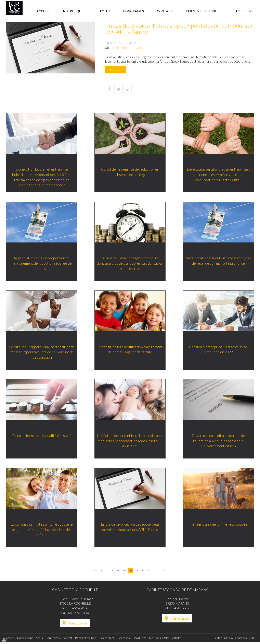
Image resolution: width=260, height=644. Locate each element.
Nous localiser (78, 625)
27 (112, 572)
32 (143, 572)
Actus (105, 11)
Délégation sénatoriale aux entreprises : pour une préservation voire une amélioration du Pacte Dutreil (218, 175)
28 (118, 572)
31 (137, 572)
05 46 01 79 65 (180, 610)
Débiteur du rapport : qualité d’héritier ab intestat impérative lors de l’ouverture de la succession (42, 353)
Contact (165, 11)
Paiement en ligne (201, 11)
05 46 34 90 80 (78, 610)
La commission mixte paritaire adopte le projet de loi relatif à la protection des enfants (42, 531)
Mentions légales (159, 640)
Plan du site (139, 640)
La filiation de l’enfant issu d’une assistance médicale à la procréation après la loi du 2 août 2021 (130, 442)
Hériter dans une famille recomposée (218, 526)
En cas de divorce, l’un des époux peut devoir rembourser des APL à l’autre (130, 529)
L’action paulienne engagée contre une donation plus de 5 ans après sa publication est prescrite (130, 264)
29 (124, 572)
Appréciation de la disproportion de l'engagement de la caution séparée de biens (42, 264)
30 (130, 572)
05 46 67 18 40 (79, 614)
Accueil (43, 11)
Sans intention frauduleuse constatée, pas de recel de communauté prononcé (218, 261)
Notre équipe (75, 11)
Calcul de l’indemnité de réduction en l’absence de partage (130, 172)
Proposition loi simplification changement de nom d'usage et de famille (130, 350)
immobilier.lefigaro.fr (131, 47)
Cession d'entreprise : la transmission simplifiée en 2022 (218, 350)
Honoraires (134, 11)
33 (149, 572)
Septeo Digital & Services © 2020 (234, 640)
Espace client (242, 11)
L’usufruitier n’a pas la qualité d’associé (42, 437)
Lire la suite (115, 69)
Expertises (123, 640)
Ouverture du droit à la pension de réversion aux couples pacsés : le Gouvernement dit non (218, 442)
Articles (177, 640)
